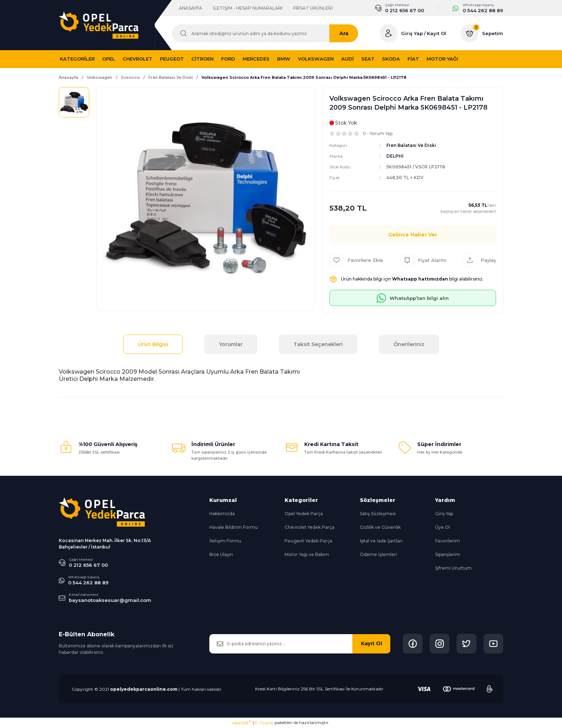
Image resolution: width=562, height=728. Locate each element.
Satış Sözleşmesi (378, 514)
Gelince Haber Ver (413, 235)
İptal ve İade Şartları (381, 541)
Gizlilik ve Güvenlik (380, 527)
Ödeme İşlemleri (378, 554)
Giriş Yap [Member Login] (412, 33)
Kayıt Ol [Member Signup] (437, 33)
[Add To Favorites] (356, 260)
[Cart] (482, 33)
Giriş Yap (444, 514)
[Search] (268, 33)
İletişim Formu (225, 541)
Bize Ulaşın (221, 554)
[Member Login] (389, 33)
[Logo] (99, 25)
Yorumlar (231, 344)
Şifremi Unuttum (453, 568)
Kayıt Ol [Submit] (372, 643)
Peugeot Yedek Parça (308, 541)
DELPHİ (395, 156)
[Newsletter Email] (300, 644)
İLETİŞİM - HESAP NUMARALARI (248, 8)
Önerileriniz (409, 344)
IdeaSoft (242, 723)
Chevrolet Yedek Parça (309, 527)
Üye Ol (442, 527)
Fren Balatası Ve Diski (411, 145)
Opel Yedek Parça (304, 514)
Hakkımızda (222, 514)
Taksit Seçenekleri (318, 344)
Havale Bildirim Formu (234, 527)
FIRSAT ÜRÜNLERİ (313, 8)
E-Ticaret (264, 723)
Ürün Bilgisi (153, 344)
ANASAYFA (190, 8)
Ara (351, 33)
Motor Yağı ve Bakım (307, 554)
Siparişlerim (448, 554)
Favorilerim (447, 541)
